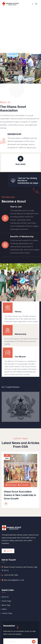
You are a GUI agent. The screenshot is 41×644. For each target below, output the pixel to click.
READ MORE (20, 164)
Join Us (9, 551)
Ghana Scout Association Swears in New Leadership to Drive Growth (20, 495)
